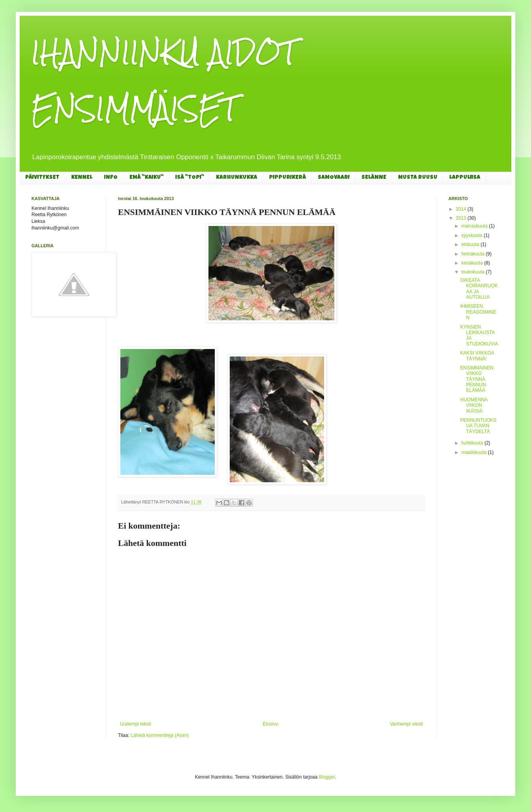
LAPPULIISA (465, 178)
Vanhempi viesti (406, 724)
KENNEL (82, 178)
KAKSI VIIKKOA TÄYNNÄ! (477, 356)
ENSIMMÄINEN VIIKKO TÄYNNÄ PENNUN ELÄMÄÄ (477, 379)
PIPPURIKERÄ (288, 178)
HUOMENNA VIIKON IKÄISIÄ (474, 405)
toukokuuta (474, 272)
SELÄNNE (374, 178)
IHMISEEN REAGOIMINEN (478, 312)
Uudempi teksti (136, 724)
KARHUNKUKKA (237, 178)
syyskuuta (473, 235)
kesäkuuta (473, 263)
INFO (111, 178)
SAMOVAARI (334, 178)
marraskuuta (475, 226)
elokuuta (471, 244)
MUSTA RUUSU (418, 178)
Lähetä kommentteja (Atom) (160, 735)
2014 (462, 209)
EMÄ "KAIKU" (147, 178)
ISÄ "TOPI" (190, 178)
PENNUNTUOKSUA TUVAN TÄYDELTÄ (478, 426)
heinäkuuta (474, 254)
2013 (462, 218)
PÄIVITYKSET (42, 178)
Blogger (327, 777)
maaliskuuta (475, 452)
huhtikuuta (473, 443)
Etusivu (270, 724)
